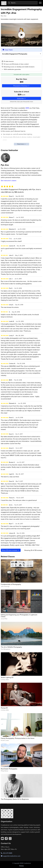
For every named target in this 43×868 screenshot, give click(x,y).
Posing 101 (4, 708)
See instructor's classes (9, 180)
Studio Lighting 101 (7, 677)
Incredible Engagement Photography (15, 54)
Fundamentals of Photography (11, 584)
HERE (27, 108)
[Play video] (22, 35)
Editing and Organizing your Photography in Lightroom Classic (19, 616)
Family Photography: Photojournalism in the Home (18, 738)
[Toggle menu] (40, 3)
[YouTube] (2, 838)
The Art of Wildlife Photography (11, 647)
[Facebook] (6, 838)
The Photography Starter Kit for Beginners (15, 799)
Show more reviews (11, 550)
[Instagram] (10, 838)
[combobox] (23, 3)
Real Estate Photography (9, 769)
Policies (21, 866)
